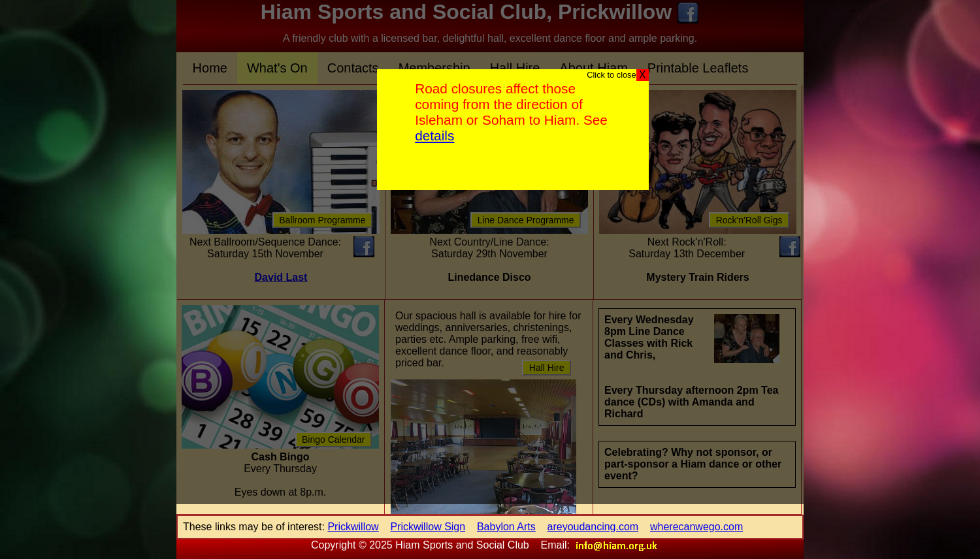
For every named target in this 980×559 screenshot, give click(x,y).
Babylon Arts (506, 527)
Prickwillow (353, 527)
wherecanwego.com (696, 527)
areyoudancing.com (593, 527)
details (434, 136)
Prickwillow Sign (428, 527)
